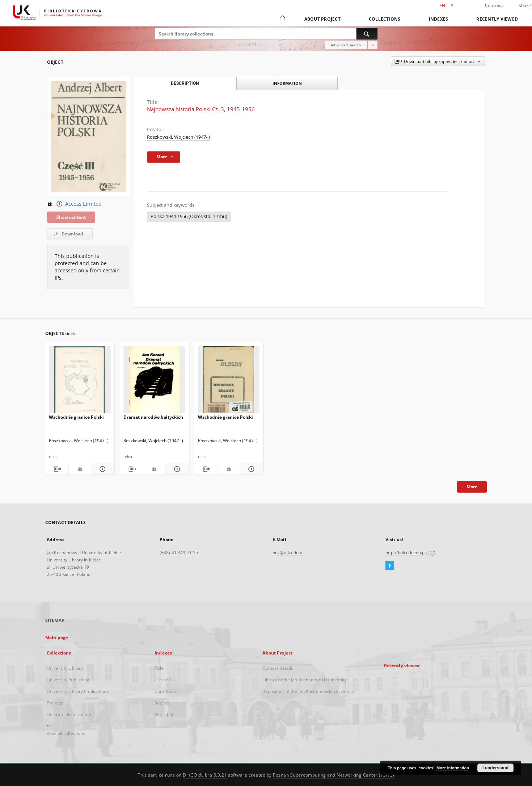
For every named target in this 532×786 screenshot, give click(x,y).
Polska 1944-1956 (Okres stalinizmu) (189, 216)
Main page (57, 638)
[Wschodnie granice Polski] (80, 382)
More (472, 487)
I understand (495, 768)
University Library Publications (78, 691)
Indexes (439, 19)
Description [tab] (185, 83)
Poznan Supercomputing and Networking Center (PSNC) (333, 775)
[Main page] (282, 19)
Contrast (494, 5)
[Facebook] (390, 566)
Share (525, 6)
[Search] (367, 34)
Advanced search (346, 45)
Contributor (166, 691)
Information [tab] (287, 83)
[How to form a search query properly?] (373, 45)
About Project (322, 19)
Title (159, 668)
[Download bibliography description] (57, 469)
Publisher (164, 714)
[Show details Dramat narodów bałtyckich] (176, 469)
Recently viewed (497, 19)
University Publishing (68, 680)
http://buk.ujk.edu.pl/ (410, 553)
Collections (385, 19)
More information (453, 768)
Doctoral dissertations (69, 714)
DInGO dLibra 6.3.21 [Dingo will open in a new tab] (205, 775)
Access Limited (74, 204)
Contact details (278, 668)
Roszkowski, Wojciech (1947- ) (178, 137)
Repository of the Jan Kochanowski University (308, 691)
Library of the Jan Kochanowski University (305, 680)
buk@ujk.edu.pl (288, 553)
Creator (162, 680)
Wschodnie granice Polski (76, 417)
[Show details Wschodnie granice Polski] (102, 469)
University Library (65, 668)
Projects (55, 703)
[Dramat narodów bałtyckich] (154, 382)
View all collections (66, 733)
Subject (162, 703)
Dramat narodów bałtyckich (153, 417)
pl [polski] (453, 6)
